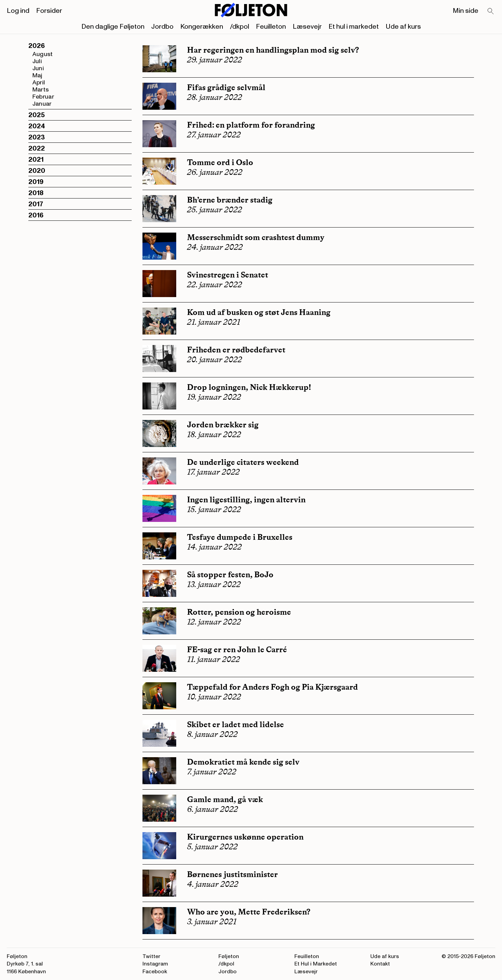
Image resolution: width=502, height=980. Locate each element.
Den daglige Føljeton (113, 27)
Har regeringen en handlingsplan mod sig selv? (274, 50)
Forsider (49, 11)
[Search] (491, 11)
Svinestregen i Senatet (228, 275)
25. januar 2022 (215, 210)
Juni (38, 68)
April (39, 83)
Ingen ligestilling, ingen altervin (247, 499)
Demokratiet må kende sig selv (243, 762)
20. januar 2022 (215, 360)
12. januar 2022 (214, 622)
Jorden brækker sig (223, 425)
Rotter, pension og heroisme (239, 612)
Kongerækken (202, 27)
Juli (37, 61)
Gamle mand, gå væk (225, 799)
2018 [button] (36, 193)
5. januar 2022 (212, 847)
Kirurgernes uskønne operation (245, 837)
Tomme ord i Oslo (220, 162)
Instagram (155, 964)
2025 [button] (37, 115)
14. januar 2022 (214, 547)
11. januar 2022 (214, 659)
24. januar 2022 (215, 247)
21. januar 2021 (214, 322)
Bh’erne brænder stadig (230, 200)
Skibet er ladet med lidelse (235, 724)
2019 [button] (36, 182)
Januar (42, 104)
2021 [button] (36, 160)
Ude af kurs (403, 27)
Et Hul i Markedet (316, 964)
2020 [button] (37, 171)
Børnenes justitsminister (232, 874)
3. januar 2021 (212, 922)
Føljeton (229, 956)
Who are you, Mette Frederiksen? (249, 912)
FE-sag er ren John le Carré (237, 649)
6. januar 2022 (213, 809)
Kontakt (380, 964)
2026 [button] (37, 46)
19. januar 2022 (214, 397)
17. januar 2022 (213, 472)
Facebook (155, 972)
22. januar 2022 (215, 285)
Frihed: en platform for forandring (251, 125)
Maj (37, 75)
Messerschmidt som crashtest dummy (256, 237)
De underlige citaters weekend (243, 462)
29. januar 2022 (215, 60)
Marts (41, 90)
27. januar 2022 (214, 135)
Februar (43, 97)
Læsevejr (307, 27)
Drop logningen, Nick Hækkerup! (249, 387)
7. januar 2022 (212, 772)
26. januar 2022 (215, 172)
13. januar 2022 (214, 584)
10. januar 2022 (214, 697)
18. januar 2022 (214, 434)
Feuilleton (271, 27)
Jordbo (162, 27)
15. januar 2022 (214, 509)
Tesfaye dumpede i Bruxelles (240, 537)
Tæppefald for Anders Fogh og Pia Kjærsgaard (272, 687)
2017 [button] (36, 204)
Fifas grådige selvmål (226, 87)
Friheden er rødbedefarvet (236, 350)
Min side (466, 11)
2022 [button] (37, 149)
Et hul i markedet (354, 27)
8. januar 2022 (212, 734)
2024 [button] (37, 126)
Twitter (151, 956)
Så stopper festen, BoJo (230, 574)
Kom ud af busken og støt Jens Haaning (259, 312)
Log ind (18, 11)
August (43, 54)
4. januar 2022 (213, 884)
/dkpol (240, 27)
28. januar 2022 (215, 97)
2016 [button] (36, 215)
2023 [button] (37, 137)
